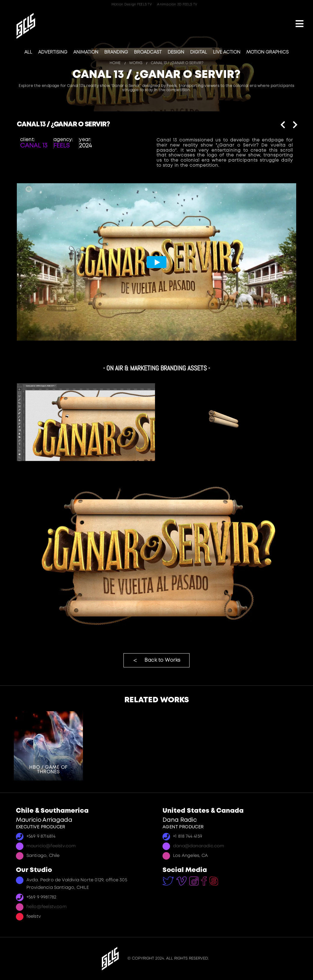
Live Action (227, 52)
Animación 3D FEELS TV (177, 5)
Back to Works (163, 660)
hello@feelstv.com (47, 907)
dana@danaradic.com (199, 846)
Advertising (53, 52)
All (28, 52)
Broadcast (148, 52)
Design (176, 52)
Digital (199, 52)
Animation (86, 52)
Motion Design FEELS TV (132, 5)
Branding (116, 52)
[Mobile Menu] (299, 24)
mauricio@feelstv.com (51, 846)
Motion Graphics (267, 52)
